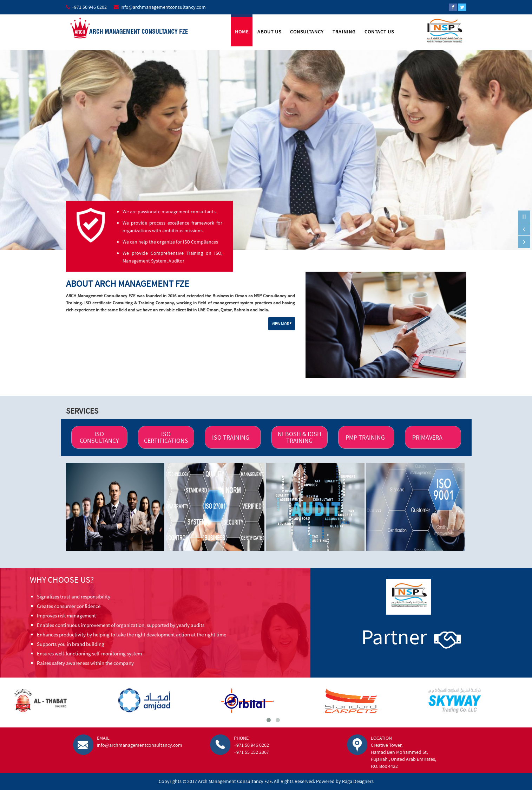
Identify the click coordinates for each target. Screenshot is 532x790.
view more (282, 323)
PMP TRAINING (365, 437)
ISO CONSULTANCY (99, 437)
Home (242, 32)
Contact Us (379, 32)
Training (344, 32)
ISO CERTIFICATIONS (166, 437)
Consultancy (307, 32)
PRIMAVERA (427, 437)
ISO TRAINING (231, 437)
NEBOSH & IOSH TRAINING (300, 437)
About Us (269, 32)
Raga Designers (358, 781)
